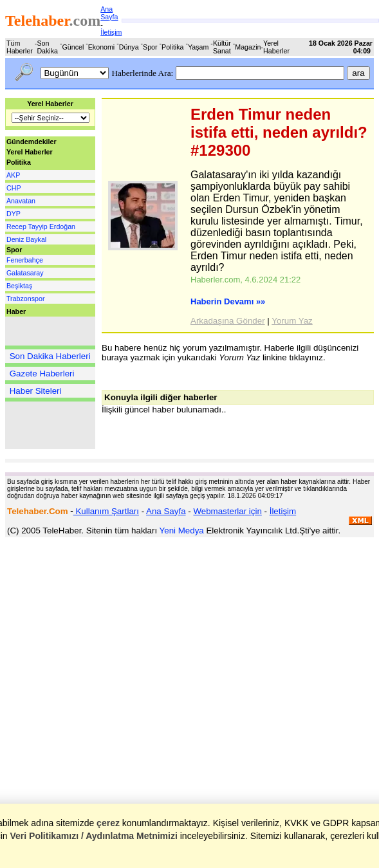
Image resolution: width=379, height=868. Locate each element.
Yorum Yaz (292, 321)
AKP (13, 175)
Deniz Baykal (26, 239)
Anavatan (21, 201)
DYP (14, 214)
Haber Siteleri (36, 391)
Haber (16, 311)
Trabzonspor (25, 299)
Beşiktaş (19, 286)
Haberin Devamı (228, 301)
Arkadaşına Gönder (228, 321)
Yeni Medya (182, 531)
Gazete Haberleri (42, 374)
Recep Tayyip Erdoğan (41, 226)
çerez (108, 823)
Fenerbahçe (25, 260)
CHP (14, 188)
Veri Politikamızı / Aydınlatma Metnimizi (93, 836)
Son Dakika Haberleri (50, 356)
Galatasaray (25, 273)
